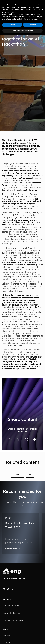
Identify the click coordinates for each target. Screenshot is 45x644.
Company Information (12, 606)
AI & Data (17, 475)
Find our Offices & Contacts (14, 579)
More (5, 629)
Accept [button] (33, 25)
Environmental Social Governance (18, 621)
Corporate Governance (13, 613)
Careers (6, 635)
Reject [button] (12, 25)
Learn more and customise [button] (22, 31)
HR (30, 475)
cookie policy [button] (11, 12)
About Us (7, 600)
